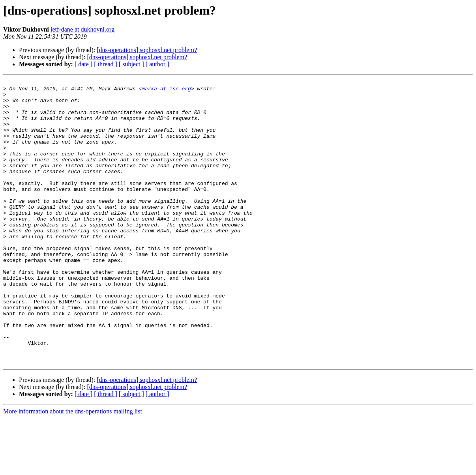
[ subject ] (131, 64)
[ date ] (83, 64)
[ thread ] (106, 64)
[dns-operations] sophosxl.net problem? (147, 50)
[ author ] (157, 64)
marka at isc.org (166, 91)
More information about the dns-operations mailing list (73, 468)
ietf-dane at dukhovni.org (82, 29)
